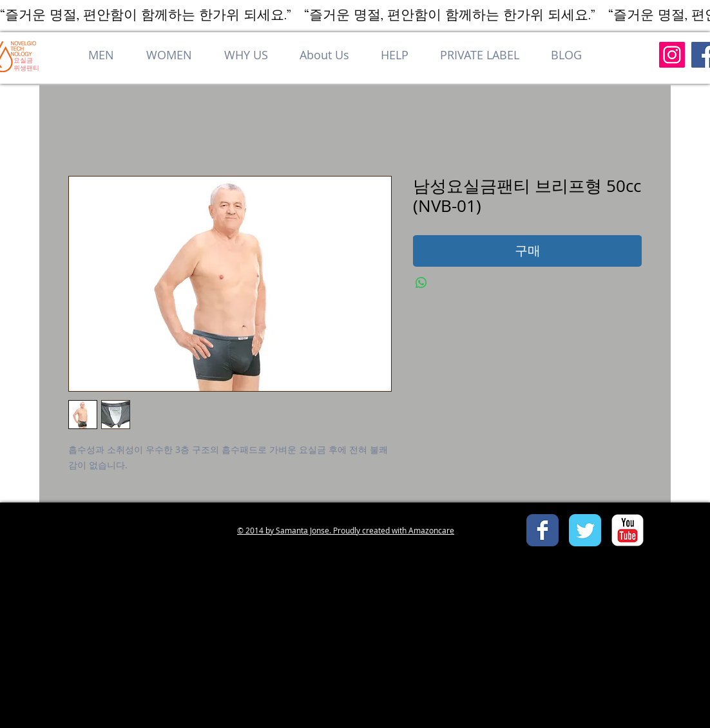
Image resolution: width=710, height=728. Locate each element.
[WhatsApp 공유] (421, 283)
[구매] (527, 251)
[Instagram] (672, 55)
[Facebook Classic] (542, 530)
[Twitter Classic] (585, 530)
